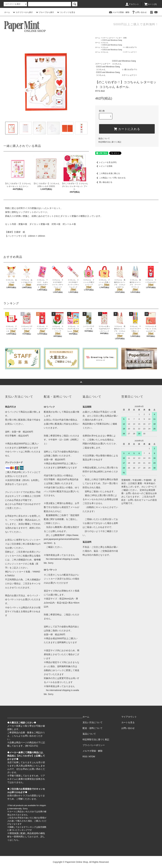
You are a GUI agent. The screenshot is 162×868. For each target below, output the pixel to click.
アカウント (132, 4)
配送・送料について (93, 728)
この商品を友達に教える (108, 173)
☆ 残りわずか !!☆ (131, 47)
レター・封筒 (122, 38)
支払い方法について (93, 722)
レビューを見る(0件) (106, 162)
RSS (85, 757)
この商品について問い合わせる (110, 178)
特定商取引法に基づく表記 (110, 142)
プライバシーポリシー (94, 745)
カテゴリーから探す (22, 12)
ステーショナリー (109, 38)
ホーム (7, 12)
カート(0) (150, 4)
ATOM (92, 757)
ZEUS (26, 480)
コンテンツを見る (66, 12)
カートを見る (128, 722)
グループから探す (45, 12)
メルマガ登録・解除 (119, 12)
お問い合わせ (139, 12)
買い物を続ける (104, 182)
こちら (15, 736)
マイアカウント (129, 717)
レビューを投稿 (104, 166)
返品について (104, 138)
